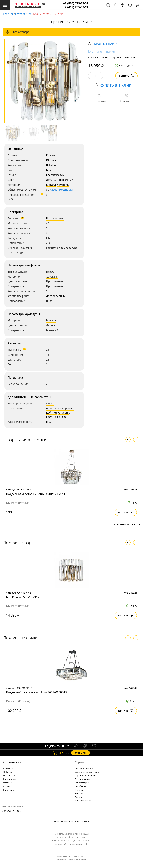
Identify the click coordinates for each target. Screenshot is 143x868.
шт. (59, 753)
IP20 (49, 422)
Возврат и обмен (83, 779)
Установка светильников (87, 772)
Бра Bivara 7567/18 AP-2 (23, 597)
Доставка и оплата (84, 768)
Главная (8, 14)
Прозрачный (65, 180)
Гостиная (52, 417)
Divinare (51, 160)
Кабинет (52, 413)
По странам (9, 775)
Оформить (80, 753)
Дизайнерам (81, 786)
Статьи (78, 797)
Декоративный (56, 296)
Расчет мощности (61, 190)
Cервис (80, 762)
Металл (51, 185)
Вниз (49, 301)
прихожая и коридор (60, 408)
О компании (12, 762)
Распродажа (9, 779)
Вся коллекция (127, 524)
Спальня (64, 413)
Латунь (51, 180)
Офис (63, 417)
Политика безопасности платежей (71, 821)
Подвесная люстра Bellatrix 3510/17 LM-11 (36, 494)
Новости (79, 793)
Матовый (52, 330)
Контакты (8, 768)
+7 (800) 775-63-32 (76, 3)
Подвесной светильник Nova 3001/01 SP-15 (36, 692)
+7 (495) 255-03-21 (76, 7)
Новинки (8, 783)
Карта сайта (9, 790)
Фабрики (8, 772)
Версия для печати (105, 44)
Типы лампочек (83, 801)
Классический (55, 175)
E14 (48, 238)
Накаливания (55, 218)
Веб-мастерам (82, 783)
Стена (50, 403)
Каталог (20, 14)
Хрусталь (63, 185)
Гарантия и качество (85, 775)
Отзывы (79, 790)
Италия (51, 155)
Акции (6, 786)
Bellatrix (51, 165)
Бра (29, 14)
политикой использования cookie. (72, 844)
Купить (126, 76)
